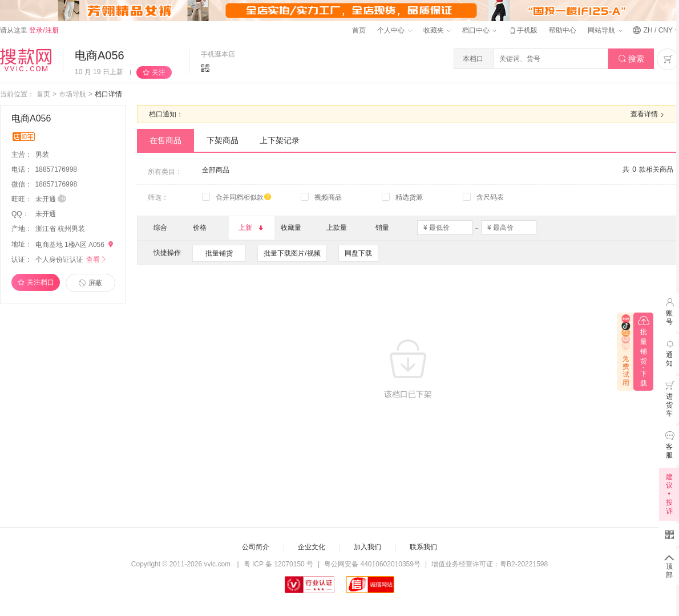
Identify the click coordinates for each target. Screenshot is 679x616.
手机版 (523, 30)
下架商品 (223, 140)
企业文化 (312, 547)
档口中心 (479, 30)
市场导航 (72, 94)
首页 (359, 30)
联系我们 (423, 547)
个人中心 (394, 30)
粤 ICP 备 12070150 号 (279, 564)
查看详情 (649, 115)
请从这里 (29, 30)
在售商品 (165, 140)
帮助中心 (563, 30)
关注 (159, 72)
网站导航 (605, 30)
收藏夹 (437, 30)
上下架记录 (280, 140)
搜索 (631, 59)
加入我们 (367, 547)
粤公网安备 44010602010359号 (372, 564)
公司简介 (256, 547)
